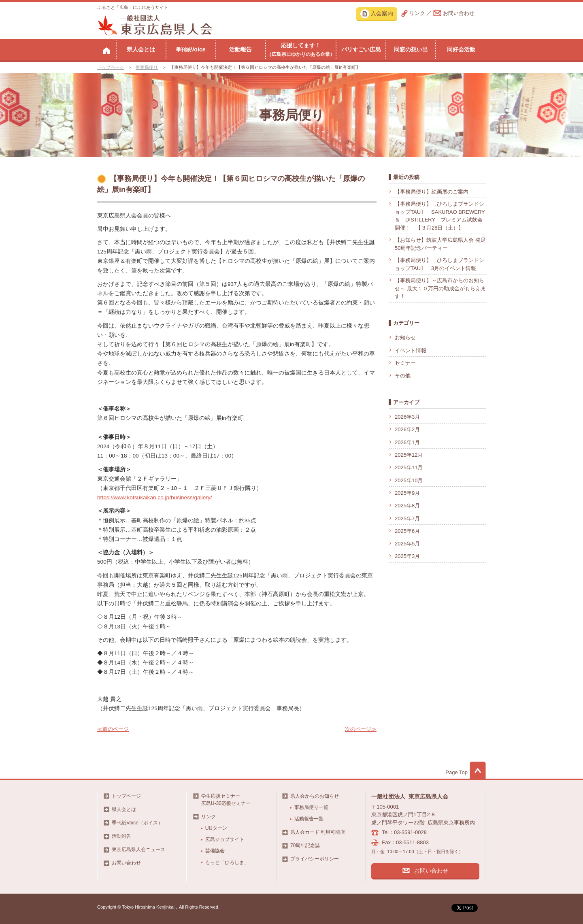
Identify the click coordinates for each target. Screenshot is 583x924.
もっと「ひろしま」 (227, 862)
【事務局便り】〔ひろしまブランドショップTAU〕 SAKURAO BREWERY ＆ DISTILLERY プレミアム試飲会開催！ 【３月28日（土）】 (440, 216)
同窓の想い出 (411, 49)
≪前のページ (113, 729)
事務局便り (147, 67)
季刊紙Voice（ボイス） (137, 823)
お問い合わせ (459, 13)
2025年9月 (407, 493)
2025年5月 (407, 544)
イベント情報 (411, 350)
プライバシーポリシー (315, 859)
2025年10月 (409, 480)
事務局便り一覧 (311, 807)
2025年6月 (407, 531)
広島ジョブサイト (225, 839)
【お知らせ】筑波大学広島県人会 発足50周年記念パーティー (440, 244)
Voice (191, 49)
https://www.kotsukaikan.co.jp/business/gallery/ (155, 497)
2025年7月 (407, 518)
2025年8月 (407, 506)
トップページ (111, 67)
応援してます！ (301, 49)
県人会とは (141, 49)
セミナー (405, 363)
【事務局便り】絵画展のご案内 (432, 192)
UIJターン (216, 828)
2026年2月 (407, 429)
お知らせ (405, 337)
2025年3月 (407, 556)
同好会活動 (461, 49)
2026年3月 (407, 417)
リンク (417, 13)
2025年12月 (409, 455)
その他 (403, 376)
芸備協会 (215, 851)
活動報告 (240, 49)
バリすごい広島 (361, 49)
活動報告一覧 (309, 819)
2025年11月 (409, 467)
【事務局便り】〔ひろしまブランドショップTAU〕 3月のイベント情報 (439, 264)
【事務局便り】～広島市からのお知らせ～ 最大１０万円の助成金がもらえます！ (440, 288)
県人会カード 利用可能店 (318, 832)
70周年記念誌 (305, 845)
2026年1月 (407, 442)
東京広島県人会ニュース (138, 849)
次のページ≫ (361, 729)
